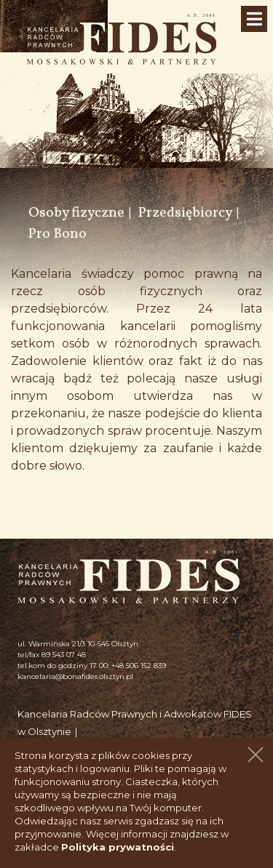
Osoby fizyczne (76, 213)
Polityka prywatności (118, 847)
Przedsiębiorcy (185, 213)
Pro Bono (58, 234)
